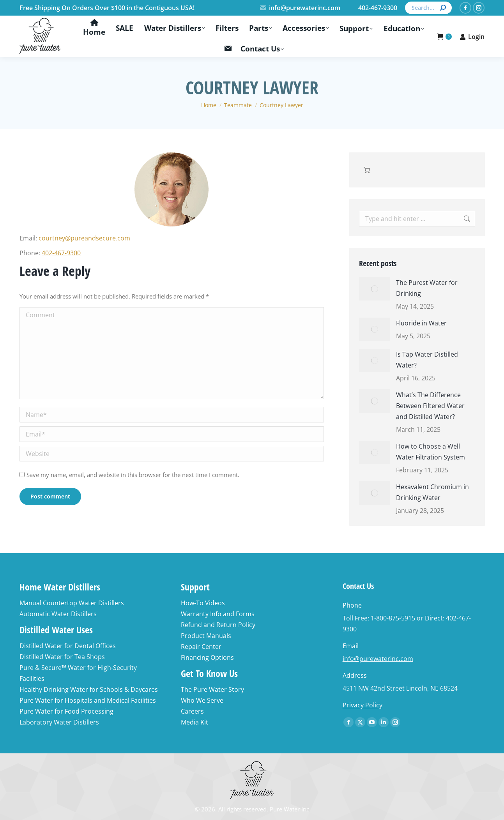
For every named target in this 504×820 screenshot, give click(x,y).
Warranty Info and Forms (218, 614)
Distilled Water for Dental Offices (68, 646)
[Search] (428, 8)
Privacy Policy (363, 705)
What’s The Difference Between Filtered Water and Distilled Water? (430, 406)
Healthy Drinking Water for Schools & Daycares (89, 689)
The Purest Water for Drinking (427, 288)
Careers (192, 711)
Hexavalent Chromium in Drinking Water (432, 492)
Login (472, 37)
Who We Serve (202, 700)
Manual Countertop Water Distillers (72, 603)
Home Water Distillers (60, 587)
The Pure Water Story (212, 689)
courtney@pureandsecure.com (84, 238)
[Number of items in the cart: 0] (367, 170)
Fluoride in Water (421, 323)
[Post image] (375, 289)
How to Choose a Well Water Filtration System (431, 452)
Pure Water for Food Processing (66, 711)
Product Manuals (206, 636)
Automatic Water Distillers (58, 614)
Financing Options (207, 657)
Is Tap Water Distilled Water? (427, 360)
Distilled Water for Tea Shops (62, 657)
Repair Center (201, 647)
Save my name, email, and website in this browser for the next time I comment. (133, 475)
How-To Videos (203, 603)
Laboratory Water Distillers (59, 722)
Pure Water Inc (289, 809)
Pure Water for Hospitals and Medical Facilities (88, 700)
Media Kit (195, 722)
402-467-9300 (61, 253)
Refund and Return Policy (218, 625)
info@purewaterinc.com (300, 8)
